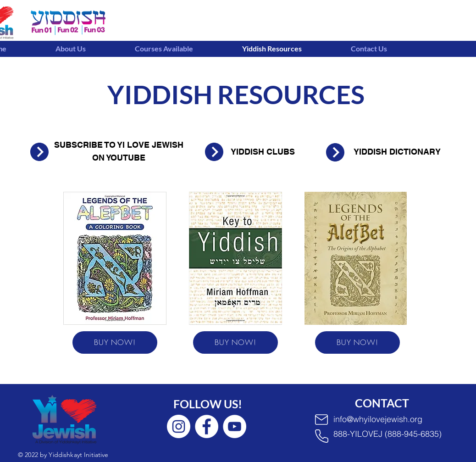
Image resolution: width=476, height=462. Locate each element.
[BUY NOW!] (115, 342)
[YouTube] (235, 426)
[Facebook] (207, 426)
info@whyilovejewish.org (378, 419)
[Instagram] (179, 426)
